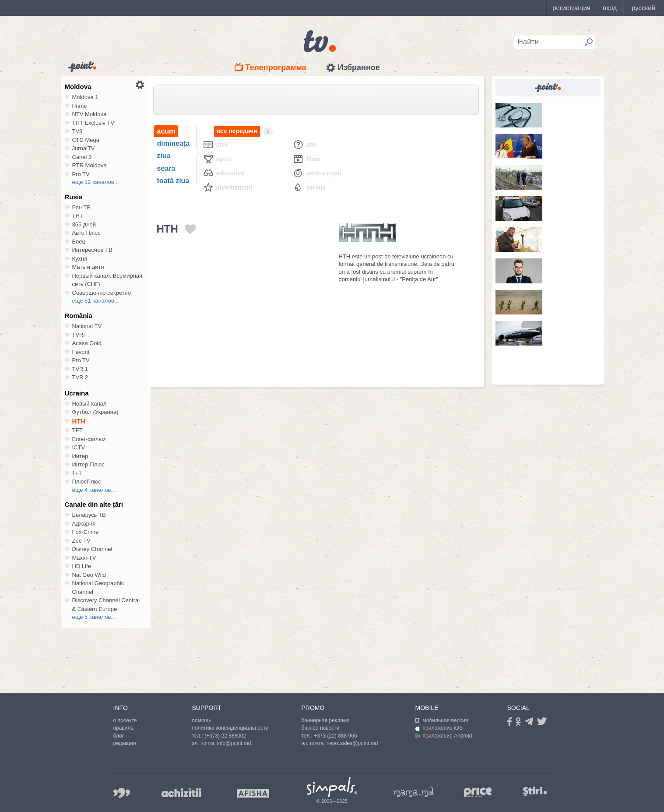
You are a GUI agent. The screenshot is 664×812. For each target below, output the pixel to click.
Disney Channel (92, 549)
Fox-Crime (86, 532)
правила (124, 728)
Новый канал (90, 404)
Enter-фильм (89, 439)
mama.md (414, 792)
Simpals (332, 787)
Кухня (80, 259)
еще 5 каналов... (94, 617)
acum (166, 131)
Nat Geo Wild (89, 575)
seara (166, 168)
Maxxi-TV (84, 558)
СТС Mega (86, 140)
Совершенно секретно (102, 293)
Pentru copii (317, 173)
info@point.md (234, 743)
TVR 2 (80, 377)
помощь (202, 720)
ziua (164, 156)
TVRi (79, 335)
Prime (80, 106)
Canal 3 (82, 157)
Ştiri (215, 144)
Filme (306, 159)
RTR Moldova (90, 165)
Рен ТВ (82, 207)
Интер (80, 456)
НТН (79, 421)
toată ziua (173, 181)
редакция (125, 743)
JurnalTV (84, 148)
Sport (217, 159)
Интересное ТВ (92, 250)
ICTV (79, 447)
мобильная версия (442, 720)
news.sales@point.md (352, 743)
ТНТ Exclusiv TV (93, 123)
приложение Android (444, 736)
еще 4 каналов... (94, 490)
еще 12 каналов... (96, 182)
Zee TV (81, 541)
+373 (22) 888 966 (335, 736)
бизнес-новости (321, 728)
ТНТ (78, 216)
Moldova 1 (85, 97)
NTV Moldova (90, 114)
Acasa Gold (87, 343)
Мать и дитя (88, 267)
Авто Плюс (86, 233)
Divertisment (228, 187)
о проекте (125, 720)
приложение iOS (439, 728)
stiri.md (535, 791)
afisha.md (253, 793)
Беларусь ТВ (89, 515)
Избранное (358, 67)
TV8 (77, 131)
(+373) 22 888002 (225, 736)
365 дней (84, 224)
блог (119, 736)
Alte (304, 144)
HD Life (82, 566)
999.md (122, 793)
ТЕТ (78, 430)
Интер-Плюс (88, 464)
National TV (87, 326)
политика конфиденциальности (230, 728)
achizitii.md (181, 793)
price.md (478, 793)
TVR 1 (80, 369)
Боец (79, 242)
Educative (224, 173)
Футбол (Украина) (95, 412)
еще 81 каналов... (96, 301)
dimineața (174, 143)
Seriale (309, 187)
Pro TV (81, 174)
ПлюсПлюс (87, 482)
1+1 (77, 473)
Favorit (81, 352)
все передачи (237, 131)
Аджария (84, 524)
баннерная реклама (326, 720)
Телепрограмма (276, 67)
